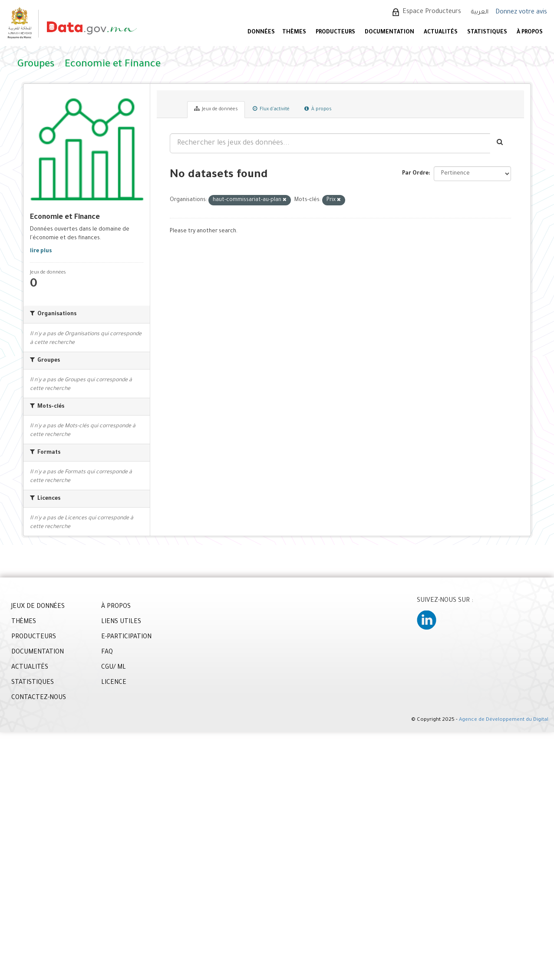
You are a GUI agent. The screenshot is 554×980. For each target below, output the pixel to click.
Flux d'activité (271, 109)
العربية (480, 12)
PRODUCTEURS (335, 33)
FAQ (107, 653)
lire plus (41, 251)
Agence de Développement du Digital (504, 720)
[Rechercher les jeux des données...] (330, 143)
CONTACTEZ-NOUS (39, 698)
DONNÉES (261, 33)
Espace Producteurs (432, 12)
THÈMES (24, 622)
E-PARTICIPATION (126, 637)
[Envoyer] (500, 143)
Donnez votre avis (521, 13)
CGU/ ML (114, 668)
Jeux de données (216, 109)
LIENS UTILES (121, 622)
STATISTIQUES (487, 33)
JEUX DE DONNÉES (38, 607)
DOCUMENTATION (389, 33)
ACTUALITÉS (441, 33)
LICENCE (114, 683)
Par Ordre (415, 174)
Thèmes (294, 33)
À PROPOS (530, 33)
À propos (318, 109)
